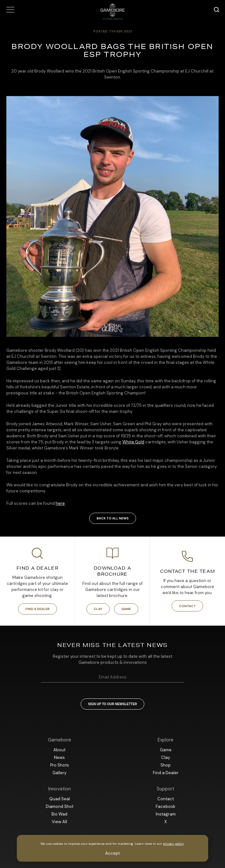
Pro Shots (60, 765)
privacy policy (173, 844)
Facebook (166, 806)
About (59, 750)
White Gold (133, 442)
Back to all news (113, 518)
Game (126, 609)
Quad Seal (60, 799)
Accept (112, 853)
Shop (166, 765)
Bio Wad (59, 814)
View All (59, 822)
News (59, 757)
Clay (98, 609)
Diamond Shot (60, 806)
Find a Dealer (37, 609)
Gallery (59, 773)
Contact (187, 606)
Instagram (166, 814)
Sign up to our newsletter (112, 704)
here (60, 503)
